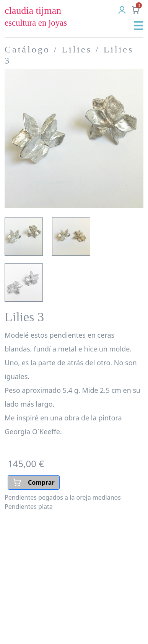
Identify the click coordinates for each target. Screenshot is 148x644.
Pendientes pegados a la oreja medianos (63, 497)
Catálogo (27, 49)
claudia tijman (36, 16)
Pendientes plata (29, 507)
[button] (139, 25)
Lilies (77, 49)
